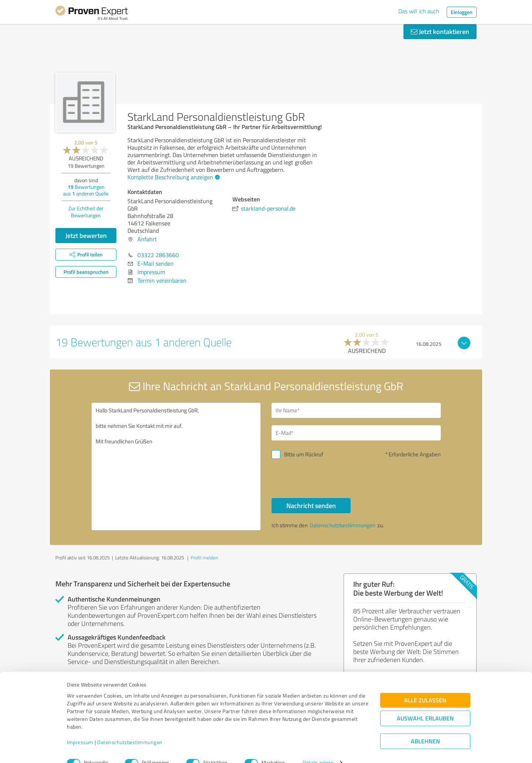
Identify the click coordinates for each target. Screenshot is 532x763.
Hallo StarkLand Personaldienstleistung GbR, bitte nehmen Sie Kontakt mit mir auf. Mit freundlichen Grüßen (176, 466)
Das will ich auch (419, 11)
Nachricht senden (311, 505)
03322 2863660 (158, 255)
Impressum (80, 728)
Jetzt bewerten (86, 235)
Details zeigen (318, 749)
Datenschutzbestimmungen (130, 728)
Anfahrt (147, 239)
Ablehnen (425, 728)
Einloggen (462, 12)
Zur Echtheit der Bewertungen (86, 212)
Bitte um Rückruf (304, 454)
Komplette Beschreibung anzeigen (173, 177)
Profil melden (204, 558)
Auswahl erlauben (425, 705)
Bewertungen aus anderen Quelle (86, 190)
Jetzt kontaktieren (440, 31)
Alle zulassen (425, 687)
